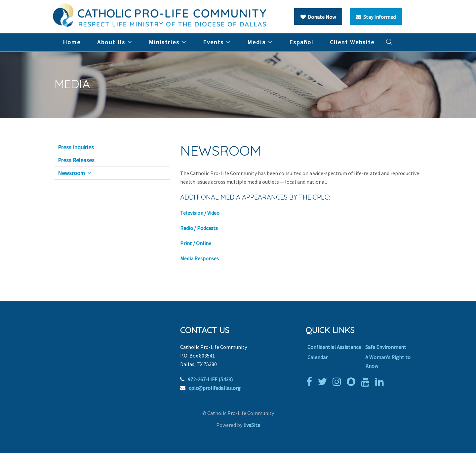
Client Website (352, 42)
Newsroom (71, 173)
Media (257, 42)
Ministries (164, 42)
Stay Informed (376, 17)
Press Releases (76, 160)
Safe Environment (386, 347)
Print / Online (196, 243)
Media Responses (199, 258)
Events (213, 42)
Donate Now (318, 17)
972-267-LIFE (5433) (210, 379)
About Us (111, 42)
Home (72, 42)
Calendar (317, 357)
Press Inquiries (76, 147)
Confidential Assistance (334, 347)
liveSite (252, 425)
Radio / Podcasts (199, 228)
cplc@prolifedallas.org (215, 388)
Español (301, 42)
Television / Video (200, 213)
